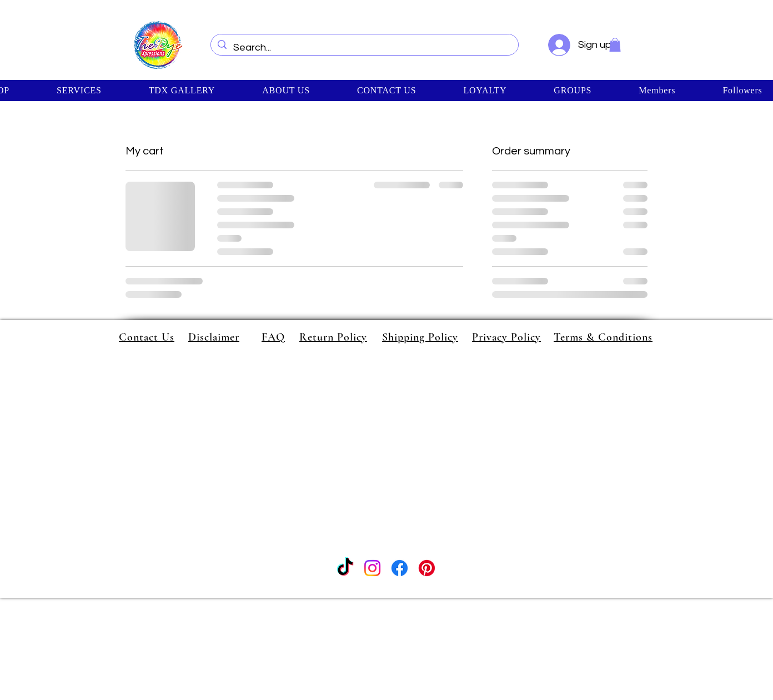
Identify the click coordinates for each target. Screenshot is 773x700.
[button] (615, 45)
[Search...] (364, 48)
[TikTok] (345, 568)
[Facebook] (400, 568)
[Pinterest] (427, 568)
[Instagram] (372, 568)
